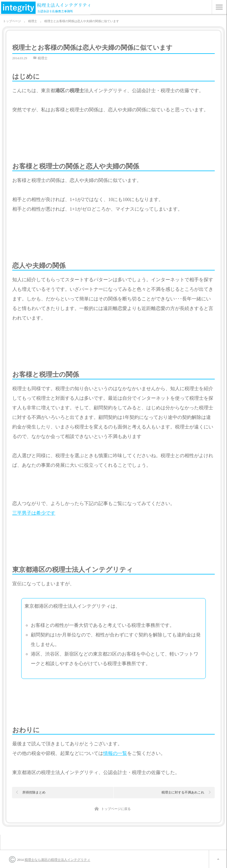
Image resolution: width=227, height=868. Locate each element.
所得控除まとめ (34, 792)
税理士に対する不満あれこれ (183, 792)
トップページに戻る (116, 809)
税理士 (43, 58)
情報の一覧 (115, 753)
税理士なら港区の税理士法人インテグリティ (57, 860)
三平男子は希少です (34, 513)
